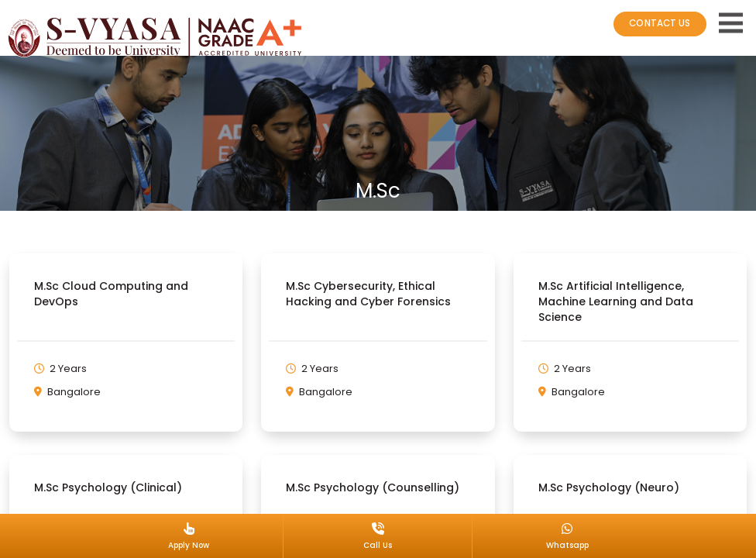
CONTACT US (658, 23)
